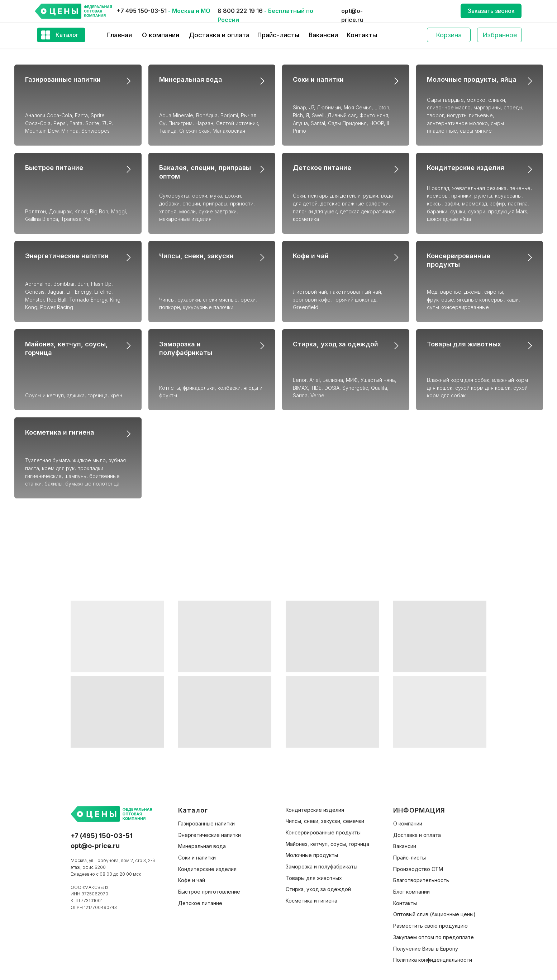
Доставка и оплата (219, 35)
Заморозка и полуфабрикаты (322, 867)
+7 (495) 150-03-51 (102, 836)
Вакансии (323, 35)
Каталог (67, 35)
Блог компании (411, 892)
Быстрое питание (54, 168)
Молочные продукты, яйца (472, 79)
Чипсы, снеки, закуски (196, 256)
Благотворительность (421, 880)
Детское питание (322, 168)
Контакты (362, 35)
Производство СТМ (418, 869)
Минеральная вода (191, 79)
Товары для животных (464, 344)
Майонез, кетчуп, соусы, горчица (327, 844)
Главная (119, 35)
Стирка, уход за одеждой (335, 344)
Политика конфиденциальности (433, 960)
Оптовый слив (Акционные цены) (434, 914)
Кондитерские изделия (466, 168)
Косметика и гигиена (60, 432)
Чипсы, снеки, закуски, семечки (325, 821)
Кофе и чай (311, 256)
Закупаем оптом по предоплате (434, 937)
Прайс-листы (278, 35)
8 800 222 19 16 (240, 11)
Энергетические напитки (67, 256)
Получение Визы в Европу (426, 949)
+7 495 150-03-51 (142, 11)
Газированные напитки (63, 79)
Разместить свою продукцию (430, 926)
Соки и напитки (318, 79)
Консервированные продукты (323, 832)
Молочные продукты (312, 855)
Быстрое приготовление (209, 892)
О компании (161, 35)
